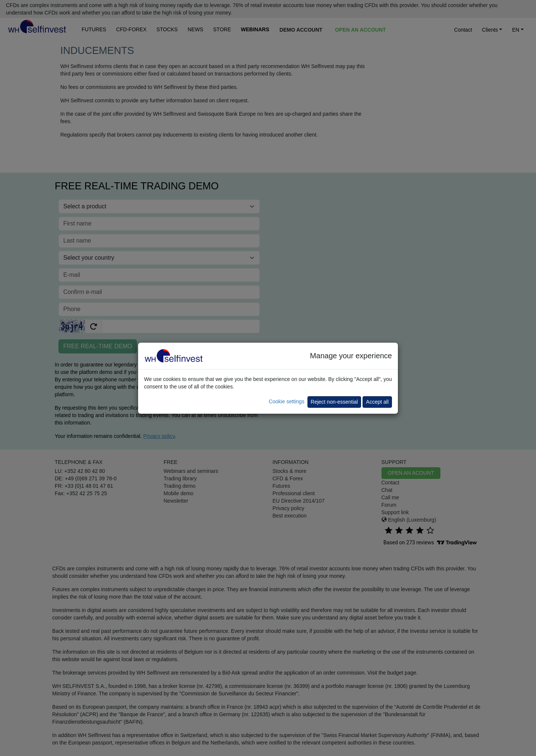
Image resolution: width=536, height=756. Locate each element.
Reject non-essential (334, 402)
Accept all (377, 402)
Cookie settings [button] (287, 401)
